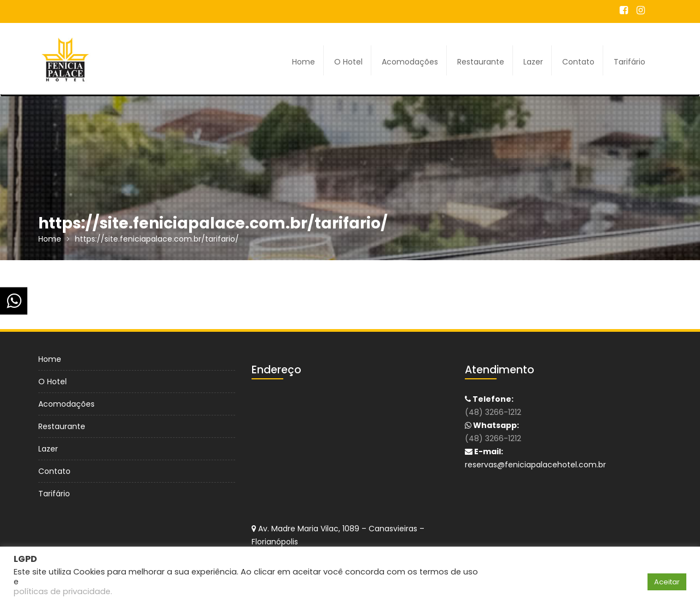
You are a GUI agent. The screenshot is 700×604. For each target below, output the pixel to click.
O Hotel (348, 62)
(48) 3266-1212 (493, 412)
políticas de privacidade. (63, 591)
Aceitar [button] (667, 582)
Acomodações (410, 62)
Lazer (533, 62)
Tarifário (629, 62)
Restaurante (481, 62)
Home (304, 62)
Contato (578, 62)
